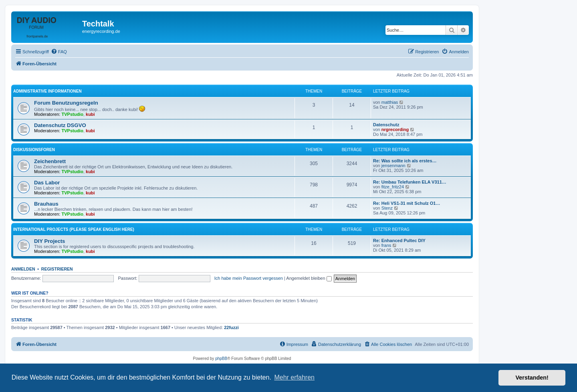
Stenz (387, 208)
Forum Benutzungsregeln (66, 103)
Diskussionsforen (34, 150)
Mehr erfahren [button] (294, 377)
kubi (90, 114)
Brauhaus (46, 204)
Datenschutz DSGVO (60, 125)
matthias (390, 102)
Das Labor (47, 183)
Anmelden (23, 269)
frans (386, 245)
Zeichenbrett (50, 161)
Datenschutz (386, 125)
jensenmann (393, 166)
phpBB (221, 359)
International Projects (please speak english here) (74, 229)
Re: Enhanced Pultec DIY (399, 240)
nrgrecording (395, 129)
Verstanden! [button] (532, 378)
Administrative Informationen (47, 91)
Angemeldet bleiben (309, 278)
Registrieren (57, 269)
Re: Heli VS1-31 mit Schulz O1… (407, 203)
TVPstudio (73, 114)
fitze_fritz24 (393, 187)
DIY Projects (49, 241)
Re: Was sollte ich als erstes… (405, 161)
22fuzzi (231, 327)
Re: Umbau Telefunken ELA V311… (410, 182)
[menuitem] (59, 52)
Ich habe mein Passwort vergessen (249, 278)
